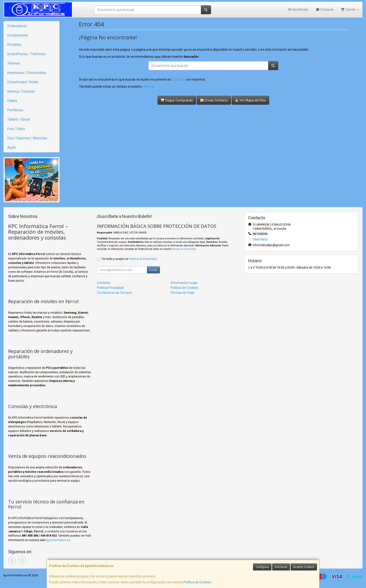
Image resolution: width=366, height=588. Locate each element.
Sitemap (149, 86)
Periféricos (15, 110)
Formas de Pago (183, 293)
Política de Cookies (197, 582)
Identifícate (298, 10)
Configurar (262, 567)
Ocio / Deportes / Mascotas (27, 138)
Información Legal (184, 283)
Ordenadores (17, 26)
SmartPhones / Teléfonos (26, 54)
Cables (12, 101)
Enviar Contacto (214, 100)
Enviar (153, 270)
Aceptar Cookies (304, 567)
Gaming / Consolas (21, 91)
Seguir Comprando (177, 100)
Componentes (18, 35)
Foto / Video (16, 129)
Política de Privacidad (184, 249)
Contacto (325, 10)
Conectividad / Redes (23, 82)
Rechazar (281, 567)
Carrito (350, 10)
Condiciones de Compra (114, 293)
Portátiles (14, 45)
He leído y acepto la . (130, 259)
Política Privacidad (110, 288)
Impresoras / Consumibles (27, 73)
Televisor (14, 63)
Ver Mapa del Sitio (251, 100)
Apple (12, 147)
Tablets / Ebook (19, 119)
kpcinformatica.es (58, 540)
